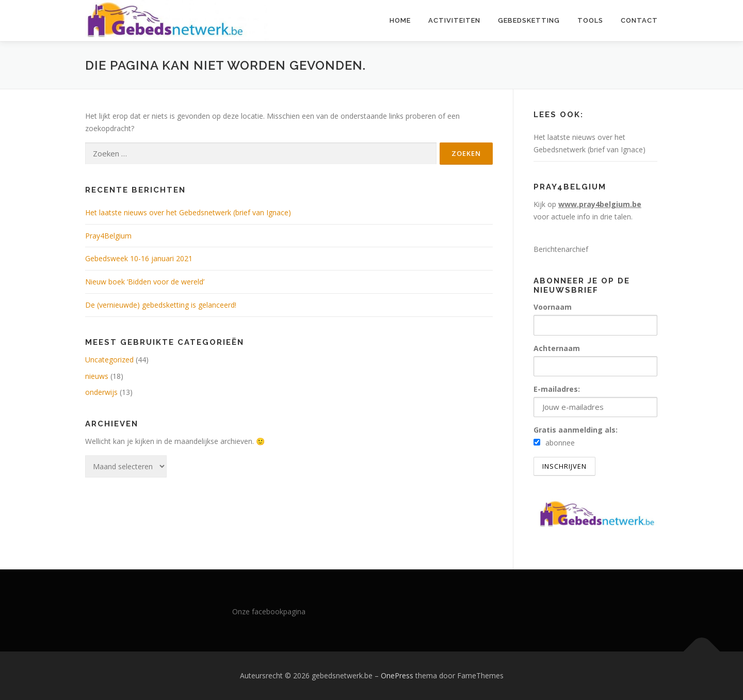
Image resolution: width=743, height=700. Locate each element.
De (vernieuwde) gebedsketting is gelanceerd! (161, 305)
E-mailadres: (595, 401)
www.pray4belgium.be (600, 204)
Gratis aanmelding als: (576, 430)
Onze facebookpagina (269, 611)
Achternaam (557, 348)
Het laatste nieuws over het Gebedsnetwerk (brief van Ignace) (188, 212)
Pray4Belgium (108, 236)
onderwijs (101, 392)
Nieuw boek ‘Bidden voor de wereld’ (145, 282)
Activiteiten (454, 20)
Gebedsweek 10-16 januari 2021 (139, 258)
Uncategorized (109, 360)
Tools (590, 20)
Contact (639, 20)
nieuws (97, 376)
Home (400, 20)
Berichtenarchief (561, 249)
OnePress (397, 675)
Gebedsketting (529, 20)
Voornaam (553, 307)
